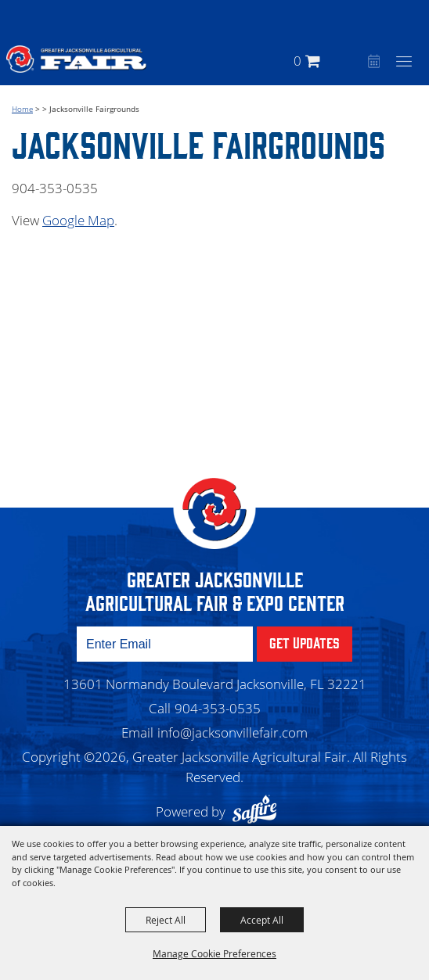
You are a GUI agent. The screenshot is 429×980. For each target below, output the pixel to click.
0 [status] (297, 61)
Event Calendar (372, 63)
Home (22, 109)
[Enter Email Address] (165, 644)
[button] (352, 61)
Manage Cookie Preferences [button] (214, 953)
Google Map (78, 220)
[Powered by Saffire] (258, 811)
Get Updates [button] (305, 642)
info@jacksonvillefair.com (233, 732)
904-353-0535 (218, 708)
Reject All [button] (166, 920)
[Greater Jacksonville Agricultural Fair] (76, 59)
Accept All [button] (262, 920)
